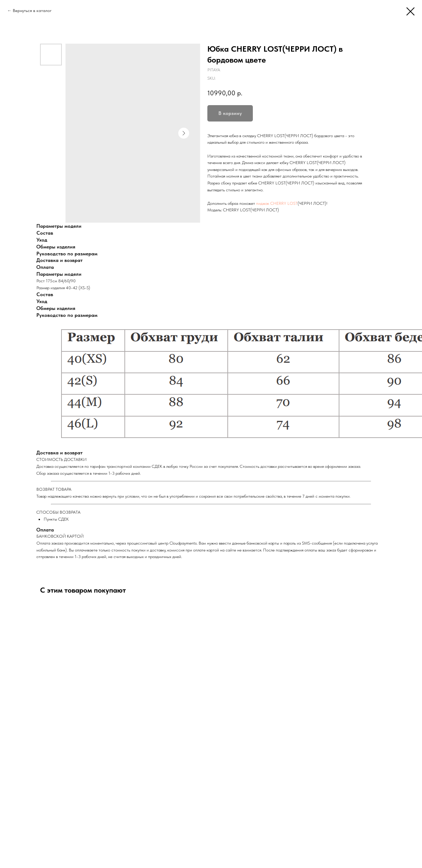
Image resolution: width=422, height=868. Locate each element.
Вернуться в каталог (32, 11)
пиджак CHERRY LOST (277, 203)
